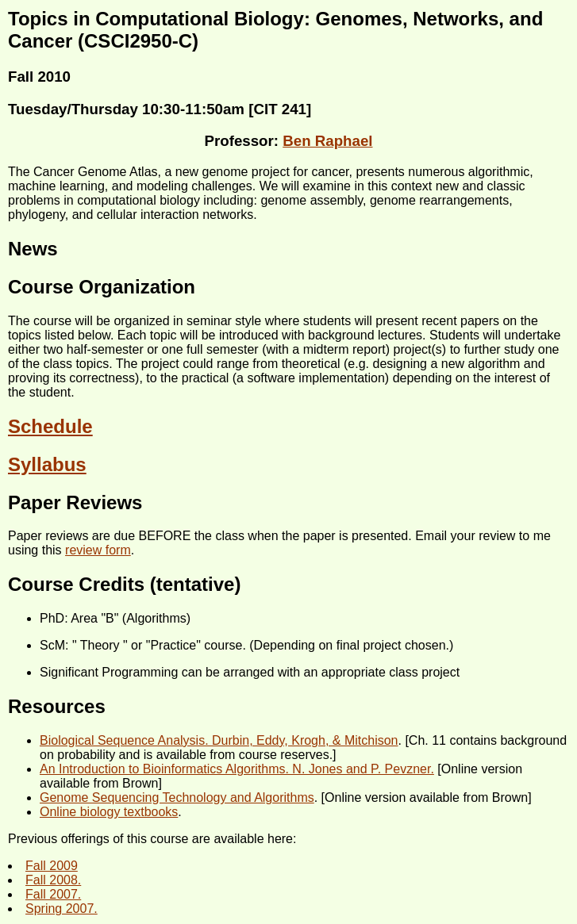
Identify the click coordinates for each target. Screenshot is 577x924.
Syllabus (47, 464)
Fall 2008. (53, 880)
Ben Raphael (327, 141)
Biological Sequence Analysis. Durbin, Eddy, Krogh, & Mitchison (219, 740)
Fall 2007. (53, 894)
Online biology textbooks (109, 812)
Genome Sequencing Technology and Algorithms (177, 797)
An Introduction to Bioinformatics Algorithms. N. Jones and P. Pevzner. (237, 769)
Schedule (50, 426)
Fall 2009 (52, 866)
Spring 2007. (62, 909)
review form (98, 550)
